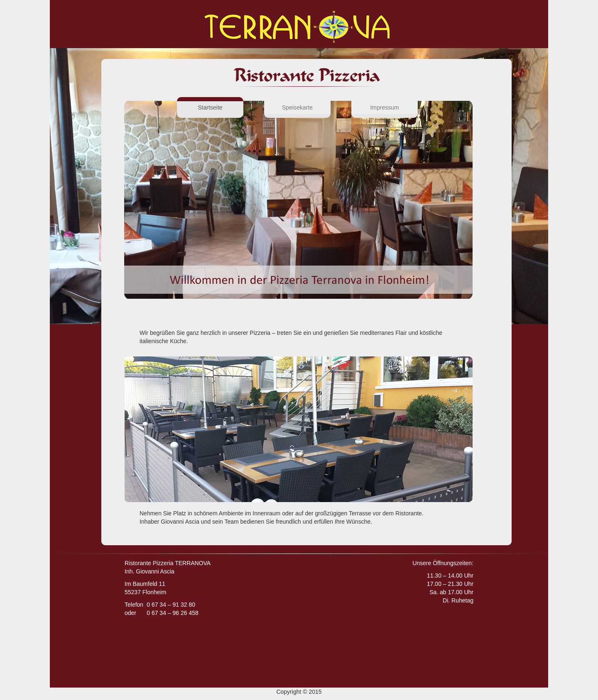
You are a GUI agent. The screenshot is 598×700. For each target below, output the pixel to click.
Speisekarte (297, 107)
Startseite (221, 107)
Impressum (384, 107)
